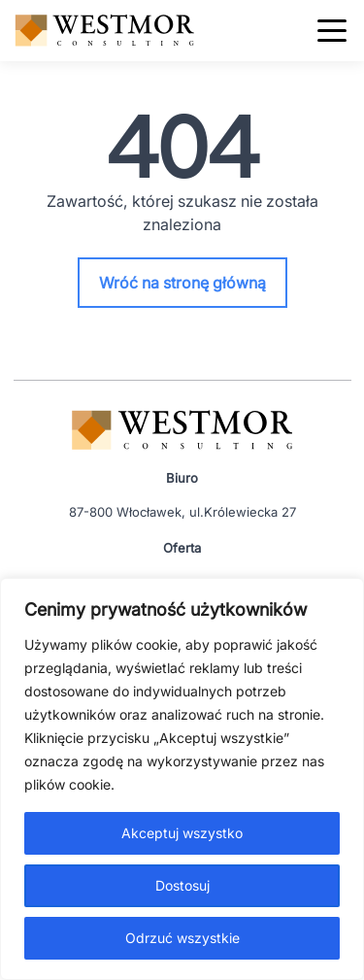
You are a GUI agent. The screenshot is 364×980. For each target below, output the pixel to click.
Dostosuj (182, 885)
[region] (182, 779)
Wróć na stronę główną (182, 283)
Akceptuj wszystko (182, 833)
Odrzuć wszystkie (182, 938)
